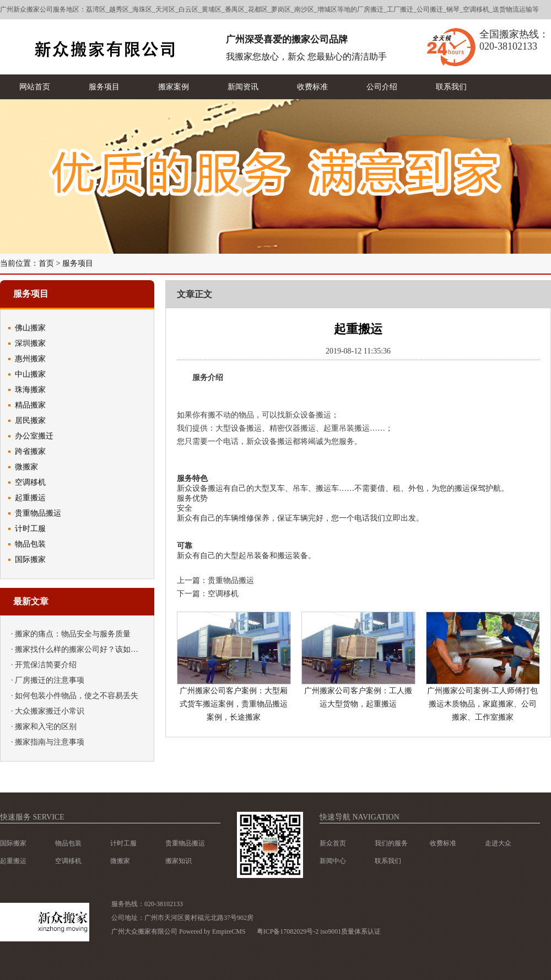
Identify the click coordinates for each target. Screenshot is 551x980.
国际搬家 (30, 559)
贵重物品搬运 (38, 513)
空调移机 (30, 482)
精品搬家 (30, 405)
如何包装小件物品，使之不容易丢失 (77, 696)
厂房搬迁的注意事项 (50, 680)
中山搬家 (30, 374)
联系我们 (388, 861)
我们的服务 (391, 843)
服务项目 (78, 263)
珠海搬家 (30, 390)
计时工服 (30, 529)
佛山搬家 (30, 328)
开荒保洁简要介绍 (46, 665)
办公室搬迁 (34, 436)
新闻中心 (333, 861)
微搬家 (26, 467)
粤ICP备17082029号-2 (288, 931)
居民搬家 (30, 421)
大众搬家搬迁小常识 (50, 711)
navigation (376, 817)
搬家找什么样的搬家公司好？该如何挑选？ (88, 649)
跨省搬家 (30, 451)
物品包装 (30, 544)
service (49, 817)
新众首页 (333, 843)
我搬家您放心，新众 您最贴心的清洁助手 (306, 57)
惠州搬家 (30, 359)
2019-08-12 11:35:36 (358, 351)
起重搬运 (30, 498)
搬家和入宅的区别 (46, 727)
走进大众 (498, 843)
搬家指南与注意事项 (50, 742)
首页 (46, 263)
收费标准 (443, 843)
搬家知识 (179, 861)
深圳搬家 (30, 343)
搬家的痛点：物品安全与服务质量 (73, 634)
